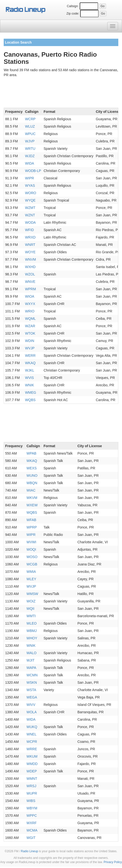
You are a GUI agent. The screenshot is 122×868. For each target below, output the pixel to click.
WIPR (30, 178)
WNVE (30, 282)
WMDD (32, 764)
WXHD (30, 267)
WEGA (32, 697)
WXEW (32, 505)
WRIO (30, 311)
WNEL (31, 734)
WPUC (30, 134)
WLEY (31, 579)
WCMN (32, 675)
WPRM (30, 289)
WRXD (30, 237)
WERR (30, 356)
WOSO (32, 557)
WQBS (30, 400)
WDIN (30, 341)
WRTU (30, 149)
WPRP (32, 527)
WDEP (32, 771)
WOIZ (31, 601)
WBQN (32, 483)
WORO (31, 193)
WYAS (30, 186)
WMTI (31, 616)
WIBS (31, 801)
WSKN (32, 682)
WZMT (30, 208)
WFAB (31, 520)
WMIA (31, 572)
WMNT (32, 779)
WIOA (30, 296)
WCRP (30, 119)
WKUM (32, 756)
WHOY (32, 638)
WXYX (30, 304)
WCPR (32, 742)
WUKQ (32, 727)
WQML (30, 319)
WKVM (32, 498)
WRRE (32, 749)
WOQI (31, 549)
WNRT (30, 245)
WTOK (30, 333)
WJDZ (30, 156)
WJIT (31, 660)
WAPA (31, 668)
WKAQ (30, 363)
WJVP (30, 141)
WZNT (30, 215)
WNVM (30, 259)
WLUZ (30, 126)
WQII (30, 609)
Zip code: (73, 14)
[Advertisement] (61, 93)
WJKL (30, 370)
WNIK (30, 385)
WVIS (30, 378)
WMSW (32, 594)
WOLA (32, 712)
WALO (32, 653)
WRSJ (31, 786)
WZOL (30, 274)
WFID (30, 230)
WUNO (32, 476)
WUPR (32, 793)
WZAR (30, 326)
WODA (30, 222)
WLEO (32, 623)
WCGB (32, 564)
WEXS (32, 468)
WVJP (30, 348)
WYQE (30, 200)
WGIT (31, 838)
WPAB (31, 453)
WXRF (32, 823)
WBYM (32, 808)
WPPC (32, 816)
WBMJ (32, 631)
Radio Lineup (30, 851)
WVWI (31, 542)
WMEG (31, 392)
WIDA (30, 163)
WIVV (31, 705)
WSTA (31, 690)
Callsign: (73, 6)
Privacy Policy (113, 862)
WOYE (30, 252)
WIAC (31, 490)
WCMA (32, 830)
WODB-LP (33, 171)
